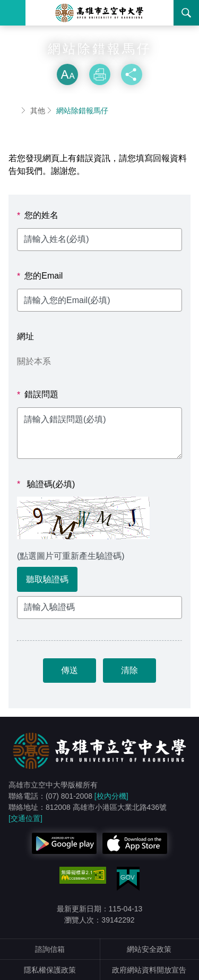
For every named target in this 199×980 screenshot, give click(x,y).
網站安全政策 (149, 949)
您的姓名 (38, 215)
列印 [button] (100, 74)
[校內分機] (111, 796)
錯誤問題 (38, 395)
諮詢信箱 (50, 949)
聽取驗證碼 (47, 579)
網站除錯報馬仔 (82, 111)
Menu (13, 13)
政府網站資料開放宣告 (149, 970)
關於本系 (34, 361)
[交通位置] (25, 818)
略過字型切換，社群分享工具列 (100, 53)
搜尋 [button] (186, 13)
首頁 (13, 111)
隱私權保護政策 (50, 970)
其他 (38, 111)
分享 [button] (132, 74)
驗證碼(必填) (46, 484)
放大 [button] (67, 74)
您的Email (40, 276)
